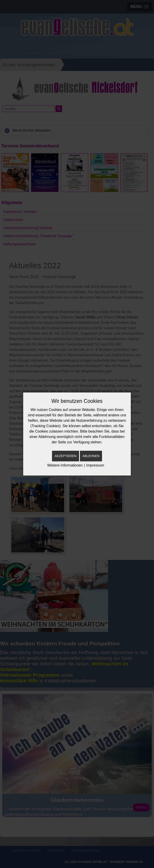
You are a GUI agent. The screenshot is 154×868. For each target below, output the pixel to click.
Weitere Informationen (65, 465)
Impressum (95, 465)
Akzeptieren (65, 456)
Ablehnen (91, 456)
